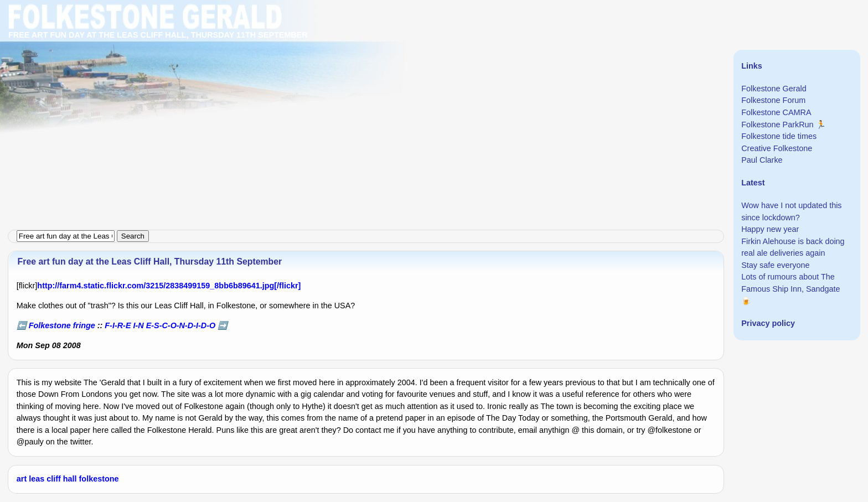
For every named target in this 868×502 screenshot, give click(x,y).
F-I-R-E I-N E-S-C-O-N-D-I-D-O (160, 325)
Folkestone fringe (62, 325)
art (22, 479)
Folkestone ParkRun (777, 125)
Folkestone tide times (779, 136)
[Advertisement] (332, 77)
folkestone (99, 479)
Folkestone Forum (773, 100)
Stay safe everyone (775, 265)
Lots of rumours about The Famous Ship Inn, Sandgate (790, 283)
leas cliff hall (53, 479)
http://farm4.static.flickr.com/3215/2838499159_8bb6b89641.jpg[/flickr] (169, 286)
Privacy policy (768, 323)
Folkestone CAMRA (776, 112)
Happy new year (770, 229)
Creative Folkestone (777, 148)
